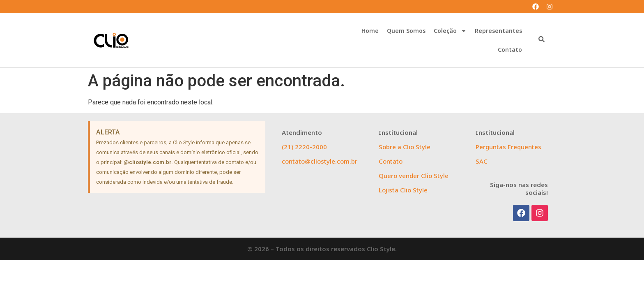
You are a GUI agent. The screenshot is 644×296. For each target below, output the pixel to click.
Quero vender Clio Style (414, 176)
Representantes (498, 31)
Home (370, 31)
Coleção (450, 31)
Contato (510, 50)
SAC (482, 161)
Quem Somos (406, 31)
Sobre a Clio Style (405, 147)
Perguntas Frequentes (508, 147)
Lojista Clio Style (403, 190)
